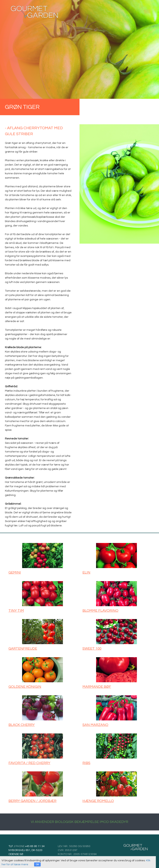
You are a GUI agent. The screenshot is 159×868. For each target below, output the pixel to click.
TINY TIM (16, 611)
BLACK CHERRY (22, 725)
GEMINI (15, 573)
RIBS (86, 763)
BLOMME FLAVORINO (100, 611)
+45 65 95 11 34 (35, 846)
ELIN (86, 573)
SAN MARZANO (95, 725)
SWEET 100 (92, 649)
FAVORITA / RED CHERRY (29, 763)
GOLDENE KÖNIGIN (25, 687)
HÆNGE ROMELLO (98, 801)
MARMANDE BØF (97, 687)
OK (37, 865)
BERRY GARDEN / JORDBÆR (32, 801)
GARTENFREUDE (23, 649)
